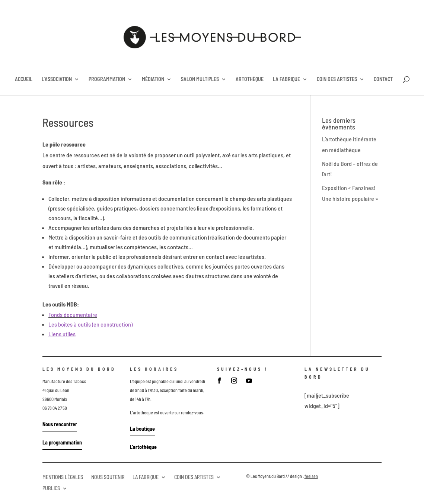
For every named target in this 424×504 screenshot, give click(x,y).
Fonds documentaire (73, 314)
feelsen (311, 476)
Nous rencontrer (60, 424)
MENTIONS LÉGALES (63, 477)
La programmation (62, 442)
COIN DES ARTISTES (337, 79)
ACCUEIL (24, 79)
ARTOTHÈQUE (250, 79)
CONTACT (383, 79)
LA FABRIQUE (286, 79)
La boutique (142, 429)
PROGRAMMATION (107, 79)
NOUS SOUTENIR (108, 477)
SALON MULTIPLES (200, 79)
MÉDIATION (153, 79)
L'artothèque (143, 447)
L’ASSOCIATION (57, 79)
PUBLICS (51, 488)
